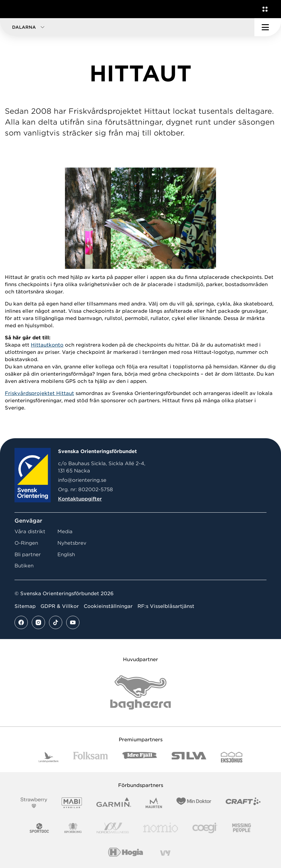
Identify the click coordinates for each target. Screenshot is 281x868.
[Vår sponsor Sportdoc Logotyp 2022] (39, 828)
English (66, 555)
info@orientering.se (82, 480)
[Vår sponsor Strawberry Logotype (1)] (34, 803)
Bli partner (28, 555)
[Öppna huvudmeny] (268, 27)
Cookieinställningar (108, 606)
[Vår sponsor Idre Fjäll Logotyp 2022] (140, 757)
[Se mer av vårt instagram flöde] (38, 622)
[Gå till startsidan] (16, 9)
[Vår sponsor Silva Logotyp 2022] (189, 757)
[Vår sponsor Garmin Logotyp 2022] (114, 803)
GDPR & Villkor (60, 606)
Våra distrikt (30, 532)
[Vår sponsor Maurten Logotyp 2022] (154, 803)
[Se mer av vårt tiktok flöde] (56, 622)
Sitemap (25, 606)
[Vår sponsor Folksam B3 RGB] (90, 757)
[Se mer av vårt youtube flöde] (73, 622)
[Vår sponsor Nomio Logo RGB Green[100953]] (161, 828)
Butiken (24, 566)
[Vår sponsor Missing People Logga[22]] (242, 828)
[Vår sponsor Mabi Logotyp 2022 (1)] (72, 803)
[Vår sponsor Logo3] (205, 828)
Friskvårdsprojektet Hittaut (39, 393)
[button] (127, 27)
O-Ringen (26, 543)
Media (65, 532)
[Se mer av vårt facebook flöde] (21, 622)
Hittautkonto (47, 345)
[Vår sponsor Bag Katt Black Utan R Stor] (140, 692)
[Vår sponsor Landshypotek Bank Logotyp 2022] (49, 757)
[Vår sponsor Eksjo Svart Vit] (232, 757)
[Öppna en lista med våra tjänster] (264, 9)
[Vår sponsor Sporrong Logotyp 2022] (73, 828)
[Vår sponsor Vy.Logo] (165, 853)
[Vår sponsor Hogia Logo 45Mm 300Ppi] (126, 853)
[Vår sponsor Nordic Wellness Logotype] (113, 828)
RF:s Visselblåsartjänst (166, 606)
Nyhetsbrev (72, 543)
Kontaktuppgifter (80, 499)
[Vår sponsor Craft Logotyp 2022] (243, 803)
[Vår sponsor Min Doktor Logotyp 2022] (194, 803)
